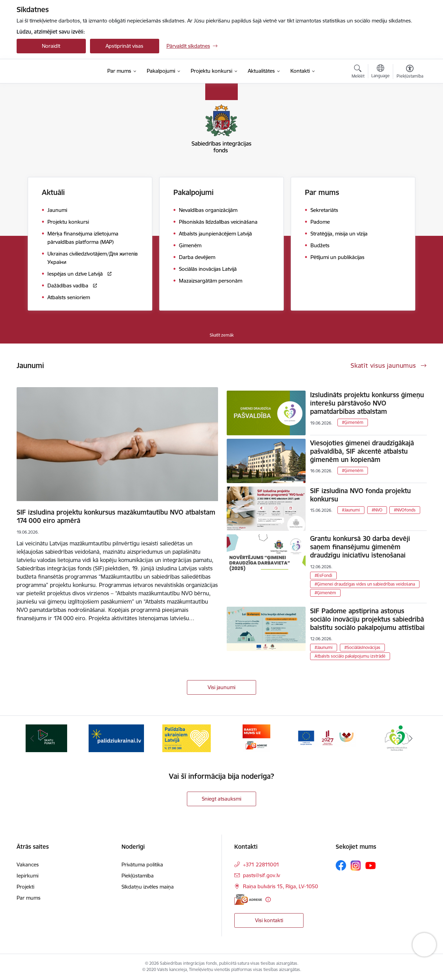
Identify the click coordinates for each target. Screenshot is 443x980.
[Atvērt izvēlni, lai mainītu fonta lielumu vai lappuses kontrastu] (410, 72)
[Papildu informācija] (268, 899)
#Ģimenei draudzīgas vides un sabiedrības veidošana (365, 584)
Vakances (28, 865)
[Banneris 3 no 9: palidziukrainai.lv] (116, 738)
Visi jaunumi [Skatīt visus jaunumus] (221, 687)
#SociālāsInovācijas (362, 647)
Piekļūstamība (138, 876)
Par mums (29, 898)
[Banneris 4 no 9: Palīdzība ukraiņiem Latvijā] (187, 738)
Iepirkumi (28, 876)
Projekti (25, 887)
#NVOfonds (405, 510)
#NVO (377, 510)
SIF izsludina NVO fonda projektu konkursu (360, 495)
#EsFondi (323, 575)
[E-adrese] (248, 899)
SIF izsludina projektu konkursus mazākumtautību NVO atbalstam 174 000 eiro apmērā (116, 516)
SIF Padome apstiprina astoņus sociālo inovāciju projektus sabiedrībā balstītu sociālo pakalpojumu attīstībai (367, 619)
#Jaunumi (351, 510)
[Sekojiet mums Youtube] (371, 865)
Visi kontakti (269, 920)
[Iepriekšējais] (33, 738)
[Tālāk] (411, 738)
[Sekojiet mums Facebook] (341, 865)
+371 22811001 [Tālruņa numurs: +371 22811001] (261, 865)
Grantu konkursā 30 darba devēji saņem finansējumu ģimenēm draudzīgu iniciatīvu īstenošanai (360, 547)
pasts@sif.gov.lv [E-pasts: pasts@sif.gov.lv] (261, 875)
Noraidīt (51, 46)
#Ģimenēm (353, 422)
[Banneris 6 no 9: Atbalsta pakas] (327, 738)
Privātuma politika (142, 865)
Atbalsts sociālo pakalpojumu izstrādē (350, 656)
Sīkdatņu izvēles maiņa (148, 887)
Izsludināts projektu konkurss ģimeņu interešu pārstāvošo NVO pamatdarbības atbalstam (367, 403)
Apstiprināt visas (124, 46)
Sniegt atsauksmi (221, 799)
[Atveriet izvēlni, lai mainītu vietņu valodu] (381, 72)
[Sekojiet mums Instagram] (356, 866)
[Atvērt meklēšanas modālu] (358, 72)
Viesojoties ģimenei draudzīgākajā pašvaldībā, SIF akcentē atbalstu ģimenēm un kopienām (362, 451)
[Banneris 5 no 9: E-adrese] (256, 738)
